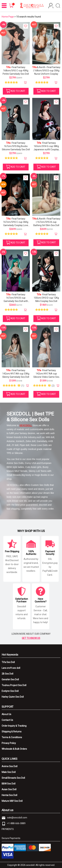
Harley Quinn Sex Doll (13, 697)
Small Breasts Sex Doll (13, 778)
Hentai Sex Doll (9, 795)
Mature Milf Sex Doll (12, 801)
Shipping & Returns (12, 732)
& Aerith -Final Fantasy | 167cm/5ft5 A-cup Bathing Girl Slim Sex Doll (46, 222)
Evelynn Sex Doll (10, 691)
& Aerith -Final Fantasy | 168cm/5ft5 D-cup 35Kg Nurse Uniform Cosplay (46, 71)
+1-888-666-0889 (16, 823)
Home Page (8, 17)
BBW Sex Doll (9, 784)
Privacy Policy (9, 743)
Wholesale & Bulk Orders (14, 749)
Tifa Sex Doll (8, 662)
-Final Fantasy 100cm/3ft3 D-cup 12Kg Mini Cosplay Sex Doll (46, 298)
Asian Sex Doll (9, 789)
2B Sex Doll (7, 674)
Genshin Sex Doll (10, 679)
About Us (6, 714)
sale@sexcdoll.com (17, 818)
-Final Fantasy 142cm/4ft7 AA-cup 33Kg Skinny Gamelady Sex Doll (16, 374)
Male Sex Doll (9, 772)
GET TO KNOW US (31, 638)
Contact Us (7, 720)
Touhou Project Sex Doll (14, 685)
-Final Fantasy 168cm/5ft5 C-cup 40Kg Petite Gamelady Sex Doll (16, 71)
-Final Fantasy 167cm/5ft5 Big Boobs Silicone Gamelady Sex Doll (16, 146)
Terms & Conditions (12, 737)
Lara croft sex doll (11, 668)
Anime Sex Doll (10, 766)
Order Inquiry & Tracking (14, 726)
